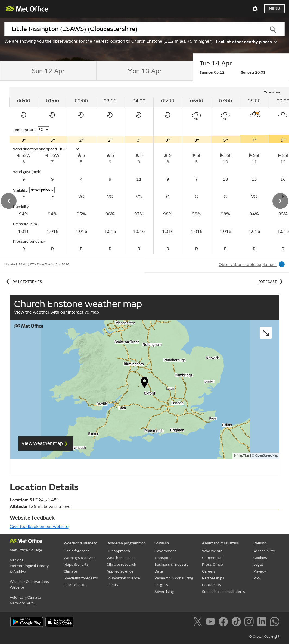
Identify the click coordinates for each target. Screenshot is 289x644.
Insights (161, 585)
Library (112, 585)
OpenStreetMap (267, 456)
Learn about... (75, 585)
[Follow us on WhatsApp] (274, 623)
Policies (260, 543)
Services (162, 543)
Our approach (118, 551)
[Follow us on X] (199, 623)
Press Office (212, 565)
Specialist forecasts (81, 578)
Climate (70, 571)
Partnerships (213, 578)
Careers (209, 571)
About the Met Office (220, 543)
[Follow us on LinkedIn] (263, 623)
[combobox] (133, 29)
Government (165, 551)
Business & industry (171, 565)
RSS (257, 578)
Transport (163, 558)
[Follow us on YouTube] (211, 623)
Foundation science (123, 578)
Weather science (121, 558)
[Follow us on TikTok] (237, 623)
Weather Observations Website (29, 584)
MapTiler (243, 456)
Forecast (271, 282)
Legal (258, 565)
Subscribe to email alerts (223, 592)
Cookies (260, 558)
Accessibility (264, 551)
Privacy (260, 571)
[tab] (48, 71)
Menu (274, 9)
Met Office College (26, 550)
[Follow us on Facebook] (224, 623)
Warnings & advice (80, 558)
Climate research (121, 565)
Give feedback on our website (39, 527)
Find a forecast (76, 551)
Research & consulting (174, 578)
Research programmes (126, 543)
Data (159, 571)
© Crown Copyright (264, 637)
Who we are (212, 551)
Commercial (212, 558)
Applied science (120, 571)
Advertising (164, 592)
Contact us (212, 585)
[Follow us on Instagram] (250, 623)
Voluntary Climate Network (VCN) (25, 600)
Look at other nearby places (246, 41)
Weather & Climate (80, 543)
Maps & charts (76, 565)
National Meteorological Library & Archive (29, 566)
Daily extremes (23, 282)
